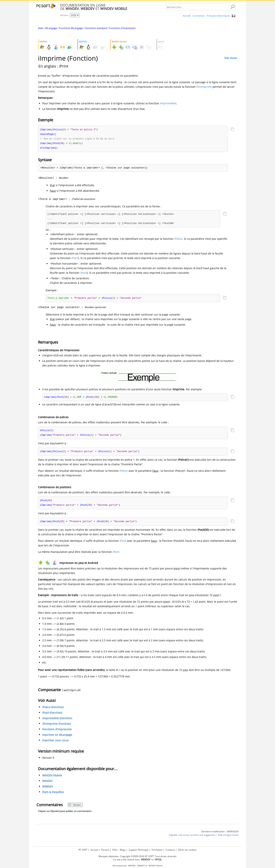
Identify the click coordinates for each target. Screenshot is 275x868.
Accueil (186, 16)
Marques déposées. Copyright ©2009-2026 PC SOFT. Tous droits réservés (137, 856)
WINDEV (47, 783)
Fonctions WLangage (71, 28)
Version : (65, 15)
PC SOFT (83, 850)
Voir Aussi (231, 58)
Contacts (170, 850)
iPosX (84, 274)
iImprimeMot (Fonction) (57, 721)
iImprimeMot (168, 103)
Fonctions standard (96, 28)
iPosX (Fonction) (52, 715)
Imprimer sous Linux (55, 743)
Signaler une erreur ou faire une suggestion (192, 837)
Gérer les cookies (187, 850)
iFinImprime (204, 87)
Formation (157, 850)
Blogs (123, 850)
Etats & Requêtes (53, 794)
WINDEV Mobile (52, 778)
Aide (40, 28)
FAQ (114, 850)
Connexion (199, 16)
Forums (105, 850)
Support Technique (139, 850)
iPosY (75, 259)
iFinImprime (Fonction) (57, 726)
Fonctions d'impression (122, 28)
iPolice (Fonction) (53, 710)
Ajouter (75, 807)
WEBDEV (48, 789)
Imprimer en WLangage (57, 737)
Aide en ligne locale (228, 837)
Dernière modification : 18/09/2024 (220, 834)
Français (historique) (218, 16)
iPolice (178, 240)
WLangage (51, 28)
